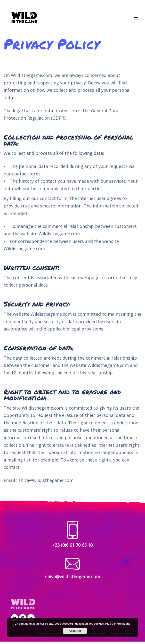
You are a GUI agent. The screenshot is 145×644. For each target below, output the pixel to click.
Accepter (75, 631)
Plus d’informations (118, 624)
